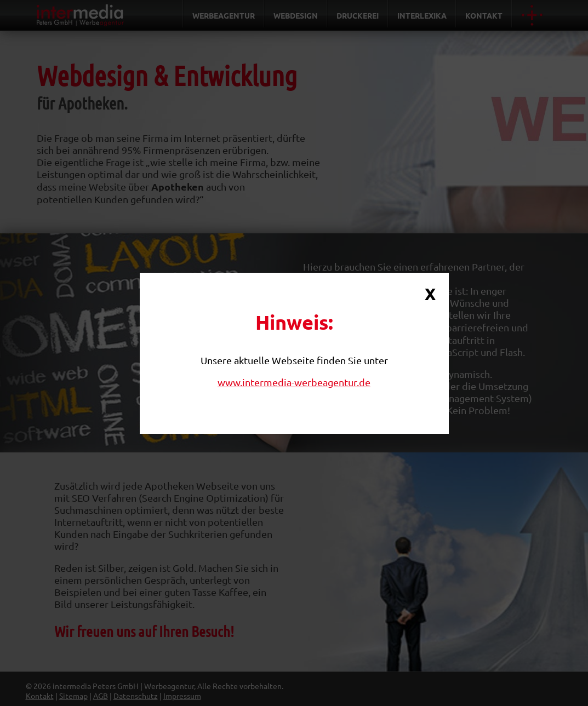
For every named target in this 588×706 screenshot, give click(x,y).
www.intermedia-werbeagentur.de (294, 382)
